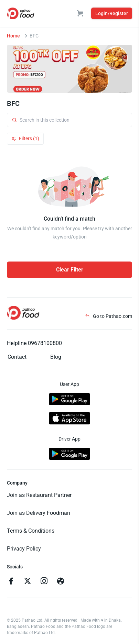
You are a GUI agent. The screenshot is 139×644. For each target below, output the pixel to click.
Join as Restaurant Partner (39, 495)
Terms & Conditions (31, 531)
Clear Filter (70, 270)
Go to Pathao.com (109, 316)
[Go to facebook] (11, 582)
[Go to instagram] (44, 582)
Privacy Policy (24, 549)
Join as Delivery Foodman (39, 513)
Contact (17, 357)
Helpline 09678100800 (34, 343)
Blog (56, 357)
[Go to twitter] (28, 582)
